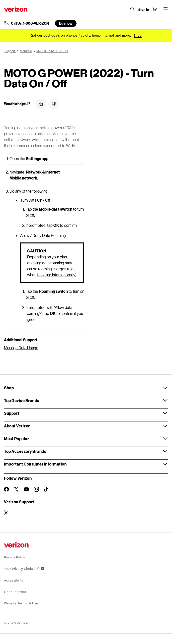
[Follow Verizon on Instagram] (36, 489)
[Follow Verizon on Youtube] (26, 489)
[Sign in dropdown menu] (144, 10)
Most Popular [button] (16, 439)
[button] (41, 104)
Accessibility (14, 580)
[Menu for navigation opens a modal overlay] (166, 9)
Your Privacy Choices (24, 569)
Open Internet (15, 592)
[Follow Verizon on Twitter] (16, 489)
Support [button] (12, 413)
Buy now (66, 23)
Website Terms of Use (21, 603)
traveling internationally (56, 275)
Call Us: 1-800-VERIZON (30, 23)
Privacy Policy (14, 557)
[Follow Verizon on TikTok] (46, 489)
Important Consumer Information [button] (35, 464)
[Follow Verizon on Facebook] (6, 489)
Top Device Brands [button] (22, 400)
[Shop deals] (138, 35)
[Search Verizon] (133, 9)
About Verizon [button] (17, 426)
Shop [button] (9, 388)
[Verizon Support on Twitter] (6, 513)
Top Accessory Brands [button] (25, 451)
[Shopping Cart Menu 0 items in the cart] (155, 9)
